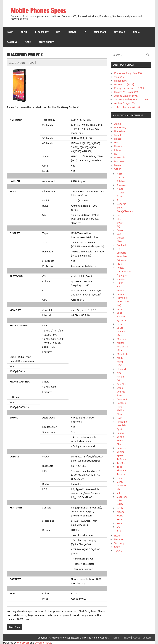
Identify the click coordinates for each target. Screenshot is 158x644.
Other (118, 169)
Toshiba (121, 474)
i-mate (120, 290)
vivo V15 (119, 77)
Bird (119, 215)
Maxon (121, 335)
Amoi (120, 189)
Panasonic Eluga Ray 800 (128, 73)
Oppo (120, 388)
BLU (119, 219)
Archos (121, 192)
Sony (28, 42)
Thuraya (121, 470)
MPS (32, 63)
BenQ (120, 207)
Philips (120, 410)
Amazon (121, 185)
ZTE (119, 530)
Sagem (121, 433)
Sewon (121, 440)
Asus (119, 196)
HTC (58, 32)
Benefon (122, 204)
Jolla (119, 313)
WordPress (23, 642)
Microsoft (100, 32)
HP (118, 286)
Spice (120, 455)
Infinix (118, 150)
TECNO (118, 550)
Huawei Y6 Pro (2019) (126, 92)
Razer (117, 535)
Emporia (121, 252)
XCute (120, 508)
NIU (119, 373)
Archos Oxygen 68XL (126, 95)
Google (118, 135)
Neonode (122, 369)
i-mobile (121, 294)
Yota (119, 523)
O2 (118, 380)
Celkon (121, 237)
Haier (120, 282)
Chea (120, 241)
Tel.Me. (121, 463)
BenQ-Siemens (125, 211)
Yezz (119, 519)
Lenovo (121, 331)
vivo (119, 489)
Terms (116, 637)
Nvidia (120, 376)
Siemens (122, 448)
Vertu (120, 482)
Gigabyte (122, 275)
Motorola (120, 32)
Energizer (122, 256)
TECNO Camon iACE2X (127, 107)
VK (118, 493)
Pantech (121, 403)
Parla (120, 406)
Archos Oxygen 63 (124, 103)
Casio (120, 230)
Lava (119, 324)
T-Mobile (122, 459)
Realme (118, 539)
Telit (119, 467)
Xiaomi (121, 512)
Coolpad (121, 245)
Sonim (120, 452)
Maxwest (122, 339)
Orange (121, 391)
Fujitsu (121, 267)
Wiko (120, 500)
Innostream (123, 301)
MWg (120, 361)
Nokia (136, 32)
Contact (147, 637)
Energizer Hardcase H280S (129, 88)
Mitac (120, 350)
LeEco (120, 328)
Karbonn (121, 316)
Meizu (120, 343)
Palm (120, 395)
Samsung (12, 42)
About (137, 637)
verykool (122, 485)
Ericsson (121, 260)
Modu (120, 358)
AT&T (120, 200)
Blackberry (42, 32)
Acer (119, 174)
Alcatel (121, 177)
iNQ (119, 305)
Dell (119, 249)
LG (85, 32)
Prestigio (122, 421)
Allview (121, 181)
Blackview (120, 131)
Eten (119, 264)
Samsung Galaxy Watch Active (131, 99)
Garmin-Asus (124, 271)
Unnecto (121, 478)
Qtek (120, 429)
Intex (120, 309)
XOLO (120, 515)
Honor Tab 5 (121, 80)
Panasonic (122, 399)
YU (118, 527)
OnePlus (121, 384)
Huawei (72, 32)
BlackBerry (15, 627)
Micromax (122, 346)
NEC (119, 365)
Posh (120, 418)
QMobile (122, 425)
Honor (118, 139)
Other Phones (46, 42)
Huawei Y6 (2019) (124, 84)
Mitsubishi (122, 354)
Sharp (120, 444)
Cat (119, 234)
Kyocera (121, 320)
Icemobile (122, 298)
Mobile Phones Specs (38, 11)
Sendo (120, 436)
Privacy (127, 637)
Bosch (120, 222)
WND (120, 504)
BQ (118, 226)
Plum (120, 414)
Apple (24, 32)
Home (10, 32)
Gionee (121, 279)
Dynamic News (43, 642)
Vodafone (122, 497)
